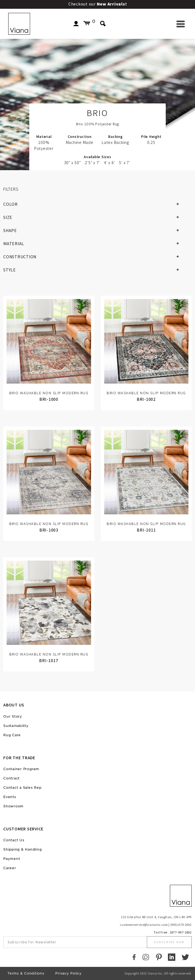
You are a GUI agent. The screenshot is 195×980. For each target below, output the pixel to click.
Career (10, 868)
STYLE (93, 270)
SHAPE (93, 231)
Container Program (21, 769)
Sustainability (16, 726)
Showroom (13, 806)
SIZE (93, 218)
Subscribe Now (169, 942)
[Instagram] (146, 957)
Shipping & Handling (22, 849)
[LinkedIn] (172, 957)
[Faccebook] (134, 957)
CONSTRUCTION (93, 257)
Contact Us (14, 840)
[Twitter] (185, 957)
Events (10, 797)
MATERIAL (93, 244)
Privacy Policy (69, 973)
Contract (11, 778)
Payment (12, 859)
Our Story (13, 716)
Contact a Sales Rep (22, 788)
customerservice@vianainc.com (144, 925)
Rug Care (12, 735)
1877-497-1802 (181, 932)
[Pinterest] (159, 957)
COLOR (93, 204)
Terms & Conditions (26, 973)
